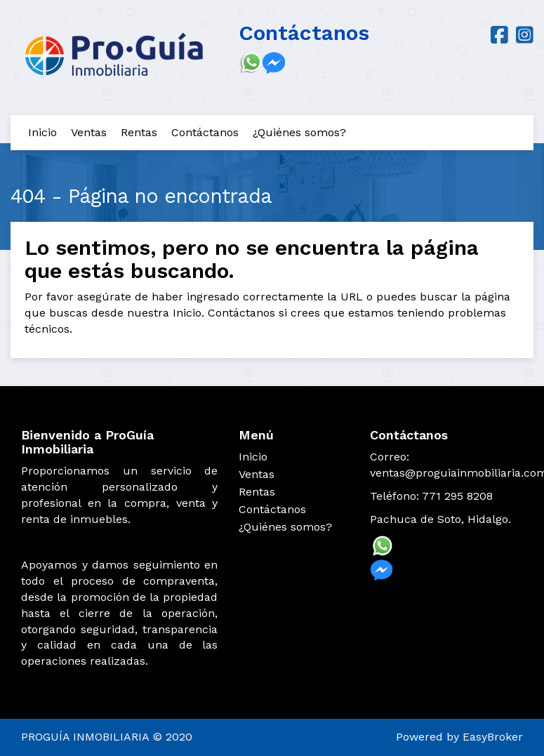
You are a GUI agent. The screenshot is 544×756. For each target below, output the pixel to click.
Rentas (139, 132)
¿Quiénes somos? (299, 132)
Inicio (42, 132)
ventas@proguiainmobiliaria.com (446, 473)
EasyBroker (493, 737)
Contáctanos (205, 132)
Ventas (89, 132)
